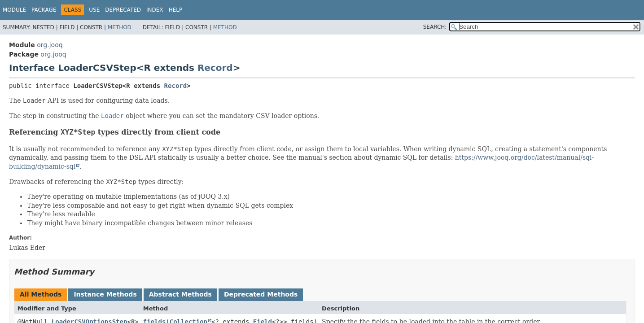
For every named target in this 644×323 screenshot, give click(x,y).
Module (14, 10)
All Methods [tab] (41, 294)
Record (215, 68)
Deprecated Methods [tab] (261, 294)
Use (94, 10)
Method (120, 27)
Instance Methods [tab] (105, 294)
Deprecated (123, 10)
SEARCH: (435, 27)
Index (155, 10)
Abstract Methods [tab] (180, 294)
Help (176, 10)
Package (44, 10)
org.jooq (50, 45)
